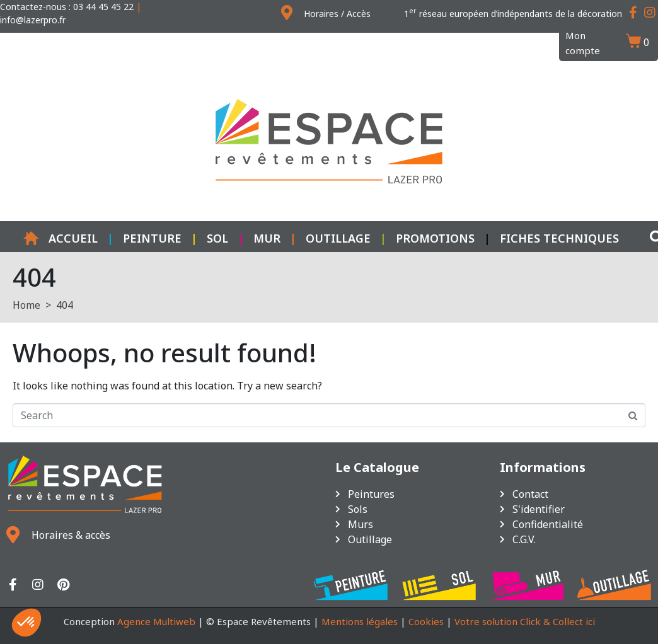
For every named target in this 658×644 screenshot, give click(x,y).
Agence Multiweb (156, 621)
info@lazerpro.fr (33, 20)
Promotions (435, 238)
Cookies (426, 621)
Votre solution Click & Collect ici (525, 621)
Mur (267, 238)
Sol (217, 238)
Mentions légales (360, 621)
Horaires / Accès (337, 14)
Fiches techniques (559, 238)
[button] (26, 623)
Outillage (338, 238)
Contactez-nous (33, 7)
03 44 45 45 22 (103, 7)
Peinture (152, 238)
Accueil (61, 238)
